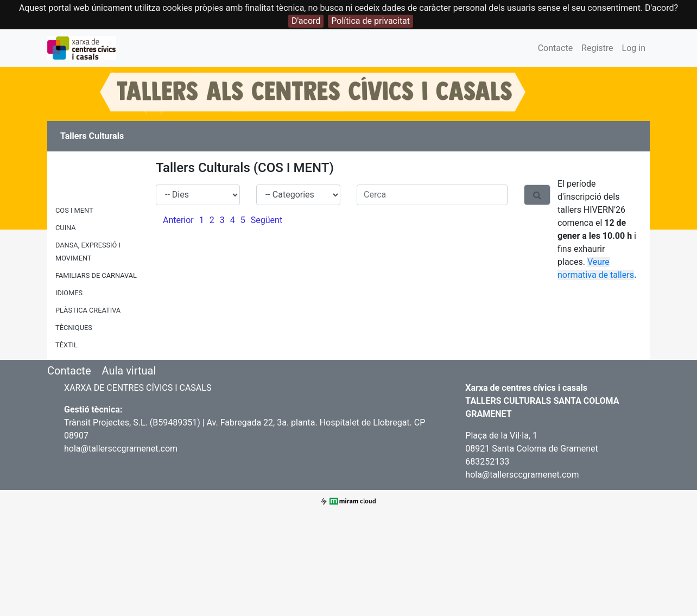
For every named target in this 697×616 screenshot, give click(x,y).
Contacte (555, 48)
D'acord (306, 21)
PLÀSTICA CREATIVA (88, 310)
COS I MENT (74, 210)
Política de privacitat (370, 21)
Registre (597, 48)
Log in (634, 48)
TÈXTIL (66, 345)
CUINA (66, 228)
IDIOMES (69, 293)
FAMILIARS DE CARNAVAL (96, 275)
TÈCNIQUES (74, 328)
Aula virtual (129, 371)
